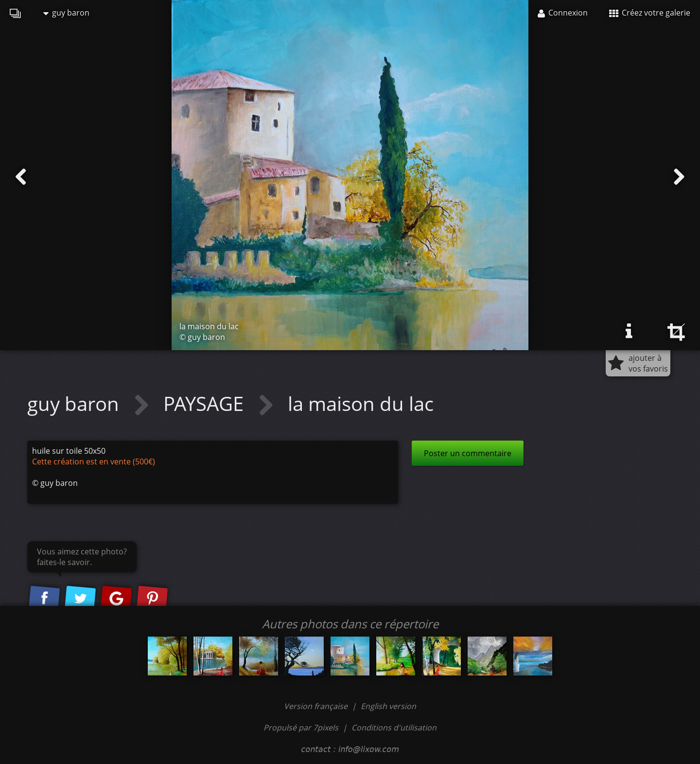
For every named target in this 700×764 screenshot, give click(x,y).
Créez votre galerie (650, 13)
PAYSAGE (206, 403)
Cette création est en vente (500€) (94, 462)
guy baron (66, 13)
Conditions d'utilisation (394, 728)
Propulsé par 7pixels (301, 728)
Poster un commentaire (468, 453)
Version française (317, 706)
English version (388, 706)
